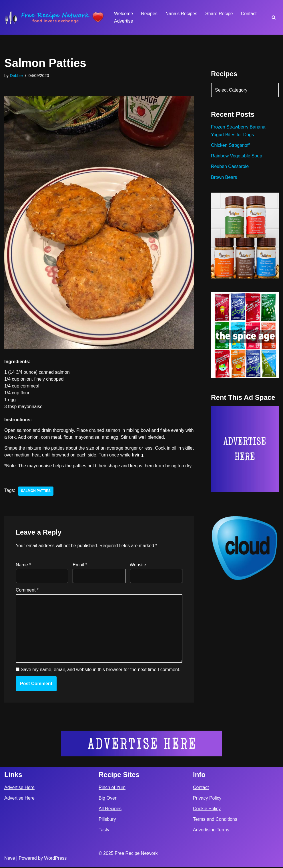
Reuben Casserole (230, 167)
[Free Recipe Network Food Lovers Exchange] (54, 17)
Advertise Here (19, 788)
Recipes (149, 14)
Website (138, 565)
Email (80, 565)
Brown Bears (224, 178)
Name (23, 565)
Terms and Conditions (215, 820)
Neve (10, 859)
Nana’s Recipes (182, 14)
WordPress (55, 859)
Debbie (16, 76)
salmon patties (36, 492)
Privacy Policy (207, 799)
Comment (27, 591)
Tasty (104, 831)
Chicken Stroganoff (230, 146)
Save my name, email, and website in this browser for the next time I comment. (100, 670)
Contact (249, 14)
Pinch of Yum (112, 788)
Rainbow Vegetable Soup (237, 156)
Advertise (124, 21)
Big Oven (108, 799)
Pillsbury (107, 820)
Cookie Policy (207, 809)
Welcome (123, 14)
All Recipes (110, 809)
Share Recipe (219, 14)
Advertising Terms (211, 831)
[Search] (274, 17)
